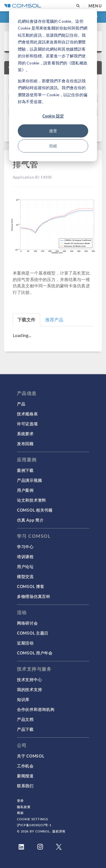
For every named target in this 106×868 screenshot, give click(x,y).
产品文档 (25, 719)
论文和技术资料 (32, 500)
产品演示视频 (29, 480)
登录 (20, 801)
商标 (20, 813)
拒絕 (53, 146)
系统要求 (25, 434)
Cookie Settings (33, 819)
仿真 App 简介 (30, 520)
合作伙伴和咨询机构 (36, 709)
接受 (53, 131)
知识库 (23, 699)
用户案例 (25, 490)
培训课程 (25, 557)
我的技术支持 (29, 689)
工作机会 (25, 766)
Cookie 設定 (53, 116)
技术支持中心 (29, 679)
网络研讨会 (27, 623)
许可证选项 (27, 424)
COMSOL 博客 (31, 586)
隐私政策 (24, 807)
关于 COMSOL (31, 756)
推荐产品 (54, 320)
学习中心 (25, 547)
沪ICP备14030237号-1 (34, 825)
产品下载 (25, 729)
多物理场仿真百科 (34, 596)
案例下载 (25, 470)
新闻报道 (25, 776)
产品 (21, 404)
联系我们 (25, 786)
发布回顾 (25, 444)
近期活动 (25, 643)
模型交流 (25, 576)
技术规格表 (27, 414)
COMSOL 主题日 (33, 633)
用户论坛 (25, 566)
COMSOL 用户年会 (35, 653)
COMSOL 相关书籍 (35, 510)
